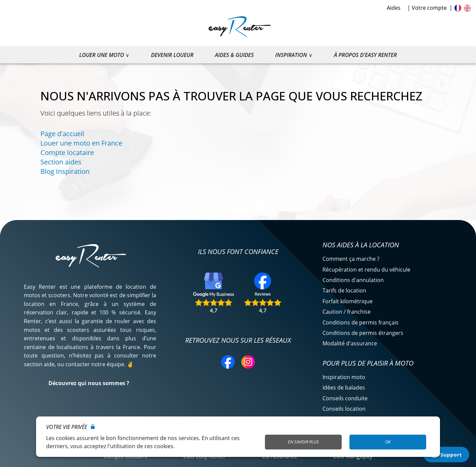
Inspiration (291, 55)
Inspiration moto (344, 377)
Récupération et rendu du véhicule (366, 270)
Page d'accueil (62, 134)
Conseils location (344, 409)
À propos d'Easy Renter (365, 55)
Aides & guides (234, 55)
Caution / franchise (347, 312)
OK (388, 442)
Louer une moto (101, 55)
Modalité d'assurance (350, 343)
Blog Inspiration (65, 171)
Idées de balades (344, 387)
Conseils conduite (345, 398)
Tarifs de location (344, 290)
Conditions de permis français (361, 322)
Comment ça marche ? (351, 259)
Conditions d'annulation (353, 280)
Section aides (61, 162)
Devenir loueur (172, 55)
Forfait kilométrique (348, 301)
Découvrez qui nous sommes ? (89, 383)
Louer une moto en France (81, 143)
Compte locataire (67, 152)
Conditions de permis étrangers (363, 333)
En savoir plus (303, 442)
